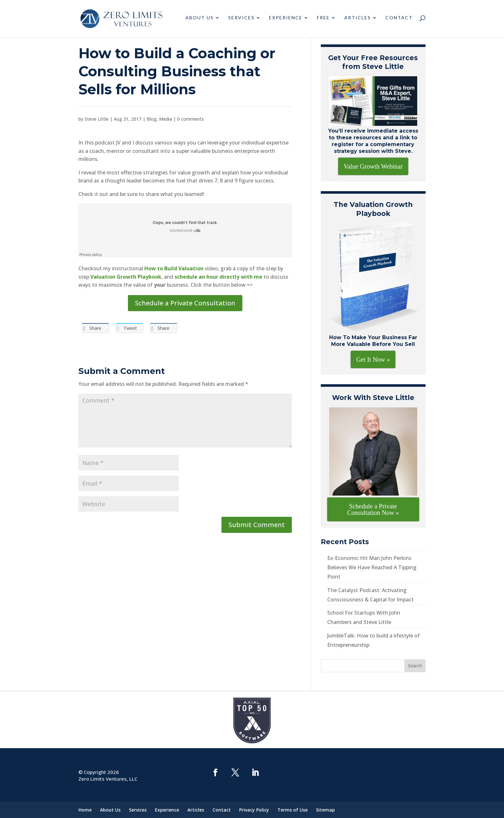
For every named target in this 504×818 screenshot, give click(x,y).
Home (85, 810)
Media (166, 119)
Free (323, 20)
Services (241, 20)
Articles (358, 20)
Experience (286, 20)
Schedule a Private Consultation (185, 303)
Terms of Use (292, 810)
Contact (399, 20)
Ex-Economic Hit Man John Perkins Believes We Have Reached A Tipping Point (372, 567)
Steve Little (97, 119)
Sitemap (325, 810)
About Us (200, 20)
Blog (152, 119)
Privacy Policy (254, 810)
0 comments (190, 119)
